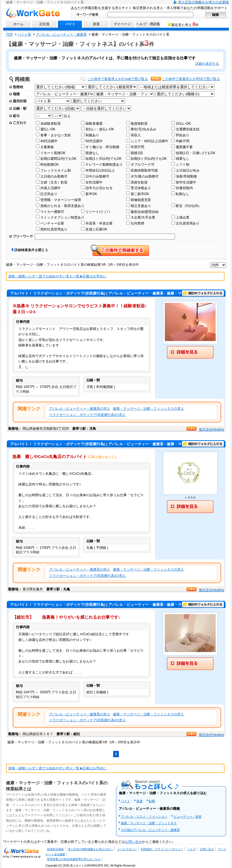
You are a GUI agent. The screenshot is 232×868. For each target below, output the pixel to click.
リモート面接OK (53, 153)
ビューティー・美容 (188, 817)
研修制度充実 (141, 200)
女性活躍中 (94, 182)
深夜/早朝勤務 (186, 176)
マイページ (122, 24)
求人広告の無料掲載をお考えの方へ (90, 849)
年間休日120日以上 (100, 170)
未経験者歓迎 (51, 124)
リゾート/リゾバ (98, 212)
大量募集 (47, 147)
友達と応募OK (96, 229)
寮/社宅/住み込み (144, 129)
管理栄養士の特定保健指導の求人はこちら (74, 859)
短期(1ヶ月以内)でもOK (104, 159)
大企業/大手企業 (143, 217)
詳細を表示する (207, 64)
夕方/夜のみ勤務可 (145, 176)
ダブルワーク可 (143, 165)
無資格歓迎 (139, 124)
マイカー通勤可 (52, 212)
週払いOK (48, 129)
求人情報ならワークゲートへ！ (33, 12)
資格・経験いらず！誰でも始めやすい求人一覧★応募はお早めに (57, 276)
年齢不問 (183, 141)
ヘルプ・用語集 (148, 24)
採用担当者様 (55, 849)
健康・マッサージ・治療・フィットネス (149, 823)
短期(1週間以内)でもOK (58, 159)
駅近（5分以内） (189, 206)
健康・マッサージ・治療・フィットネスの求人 (148, 409)
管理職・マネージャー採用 (61, 200)
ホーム (18, 24)
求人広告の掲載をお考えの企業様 (203, 2)
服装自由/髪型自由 (145, 212)
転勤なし (183, 194)
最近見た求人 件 (185, 24)
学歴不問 (137, 147)
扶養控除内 (184, 188)
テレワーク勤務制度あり (104, 165)
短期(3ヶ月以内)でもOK (149, 159)
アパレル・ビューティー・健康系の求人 (80, 409)
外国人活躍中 (51, 188)
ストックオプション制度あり (62, 217)
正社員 (44, 24)
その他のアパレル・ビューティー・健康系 (150, 830)
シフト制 (183, 165)
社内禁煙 (137, 223)
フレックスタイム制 (56, 170)
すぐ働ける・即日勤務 (102, 147)
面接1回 (137, 153)
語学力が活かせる (99, 188)
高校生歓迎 (139, 182)
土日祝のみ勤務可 (54, 176)
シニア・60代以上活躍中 (149, 141)
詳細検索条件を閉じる (31, 250)
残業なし (183, 159)
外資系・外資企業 (99, 223)
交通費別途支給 (188, 129)
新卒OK (91, 194)
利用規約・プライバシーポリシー (162, 849)
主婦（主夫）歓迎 (54, 182)
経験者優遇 (94, 124)
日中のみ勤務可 (97, 176)
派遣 (96, 24)
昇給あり (183, 135)
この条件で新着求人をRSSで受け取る (191, 79)
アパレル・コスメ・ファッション (144, 817)
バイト (70, 24)
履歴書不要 (184, 147)
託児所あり (49, 194)
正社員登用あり (188, 223)
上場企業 (183, 217)
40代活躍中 (49, 141)
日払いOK (183, 124)
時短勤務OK (50, 165)
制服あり (92, 135)
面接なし (92, 153)
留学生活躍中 (186, 182)
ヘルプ (191, 849)
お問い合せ (133, 842)
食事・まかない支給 (56, 135)
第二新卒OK (140, 194)
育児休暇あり (141, 188)
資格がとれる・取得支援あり (62, 206)
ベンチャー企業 (52, 223)
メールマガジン (127, 849)
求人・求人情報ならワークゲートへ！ (22, 852)
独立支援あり (141, 206)
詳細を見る (190, 352)
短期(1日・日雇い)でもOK (196, 153)
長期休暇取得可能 (144, 170)
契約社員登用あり (54, 229)
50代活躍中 (94, 141)
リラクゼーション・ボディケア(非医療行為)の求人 (87, 415)
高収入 (136, 135)
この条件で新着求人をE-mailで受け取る (118, 79)
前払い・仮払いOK (100, 129)
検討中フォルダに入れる (203, 293)
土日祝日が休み (188, 170)
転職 (152, 801)
